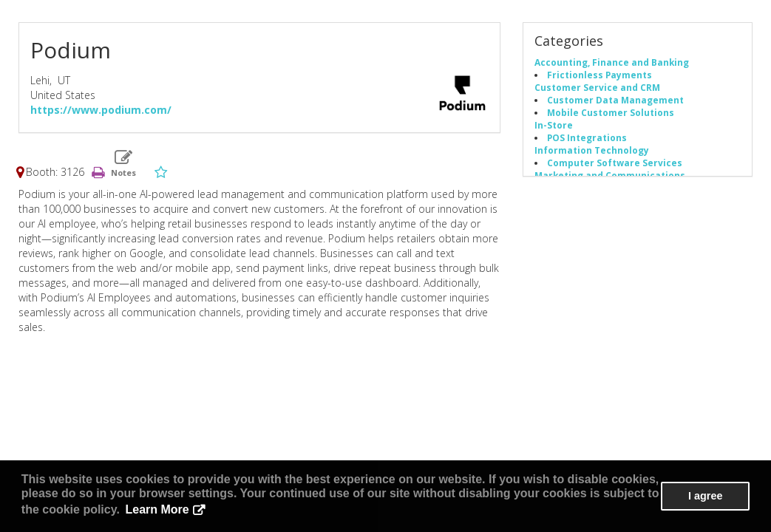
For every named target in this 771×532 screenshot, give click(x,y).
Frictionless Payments (600, 75)
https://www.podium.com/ (101, 110)
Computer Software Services (615, 163)
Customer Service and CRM (597, 87)
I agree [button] (705, 496)
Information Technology (592, 150)
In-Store (554, 125)
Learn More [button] (157, 509)
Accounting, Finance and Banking (612, 62)
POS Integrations (587, 137)
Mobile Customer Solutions (611, 112)
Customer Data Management (615, 100)
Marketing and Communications (610, 175)
